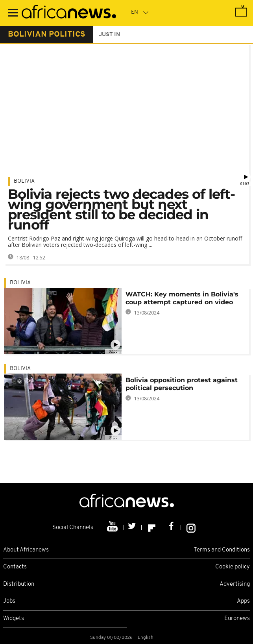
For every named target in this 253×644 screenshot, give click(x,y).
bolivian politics (47, 35)
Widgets (14, 619)
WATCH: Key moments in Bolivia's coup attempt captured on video (182, 298)
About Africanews (26, 550)
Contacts (15, 567)
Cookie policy (233, 567)
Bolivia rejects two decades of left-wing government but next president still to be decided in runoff (121, 209)
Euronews (237, 619)
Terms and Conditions (222, 550)
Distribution (19, 584)
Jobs (9, 601)
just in (109, 35)
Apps (243, 601)
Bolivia (24, 181)
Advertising (235, 584)
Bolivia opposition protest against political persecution (182, 384)
